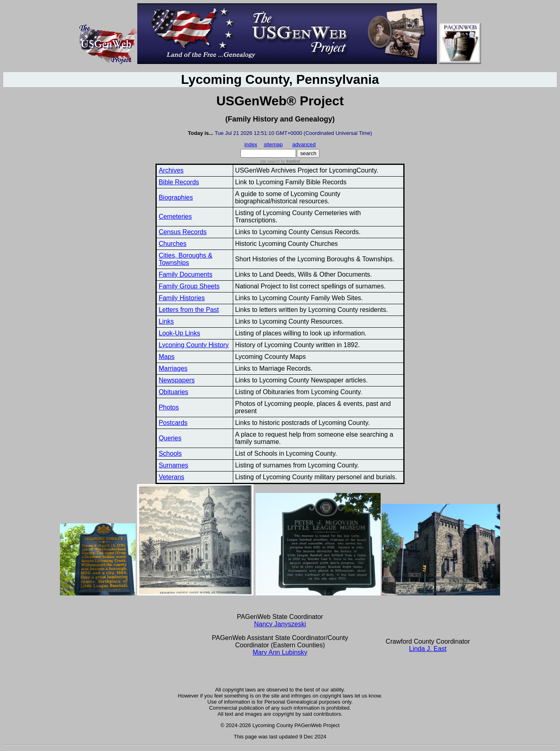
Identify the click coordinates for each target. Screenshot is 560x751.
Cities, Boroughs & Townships (186, 259)
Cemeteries (175, 217)
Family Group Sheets (189, 286)
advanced (304, 144)
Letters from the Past (189, 310)
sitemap (273, 144)
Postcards (173, 423)
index (251, 144)
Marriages (173, 368)
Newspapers (177, 380)
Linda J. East (428, 649)
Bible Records (179, 182)
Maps (167, 357)
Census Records (183, 232)
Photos (169, 407)
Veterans (171, 477)
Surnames (174, 465)
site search (270, 161)
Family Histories (182, 298)
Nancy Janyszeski (280, 624)
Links (166, 321)
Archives (171, 170)
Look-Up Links (179, 333)
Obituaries (174, 392)
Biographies (176, 197)
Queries (170, 438)
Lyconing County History (194, 345)
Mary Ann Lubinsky (280, 652)
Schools (170, 453)
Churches (172, 244)
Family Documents (185, 274)
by (290, 161)
